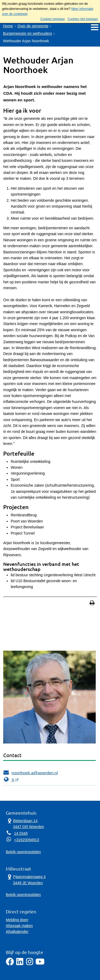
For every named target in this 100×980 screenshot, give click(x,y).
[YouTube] (40, 964)
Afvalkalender (17, 932)
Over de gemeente (33, 26)
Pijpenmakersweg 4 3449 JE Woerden (26, 879)
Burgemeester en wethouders (27, 33)
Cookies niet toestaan (83, 19)
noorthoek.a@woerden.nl (31, 772)
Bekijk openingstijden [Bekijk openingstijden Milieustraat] (23, 895)
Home (8, 26)
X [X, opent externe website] (9, 779)
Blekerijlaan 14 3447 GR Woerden (25, 823)
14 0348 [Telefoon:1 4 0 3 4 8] (21, 833)
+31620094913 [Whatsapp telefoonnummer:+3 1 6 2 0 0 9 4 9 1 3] (27, 840)
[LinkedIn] (20, 964)
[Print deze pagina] (92, 603)
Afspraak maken (19, 926)
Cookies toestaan (53, 19)
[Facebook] (10, 964)
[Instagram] (30, 964)
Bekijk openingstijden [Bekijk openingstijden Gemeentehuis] (23, 852)
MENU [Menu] (95, 27)
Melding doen (17, 920)
